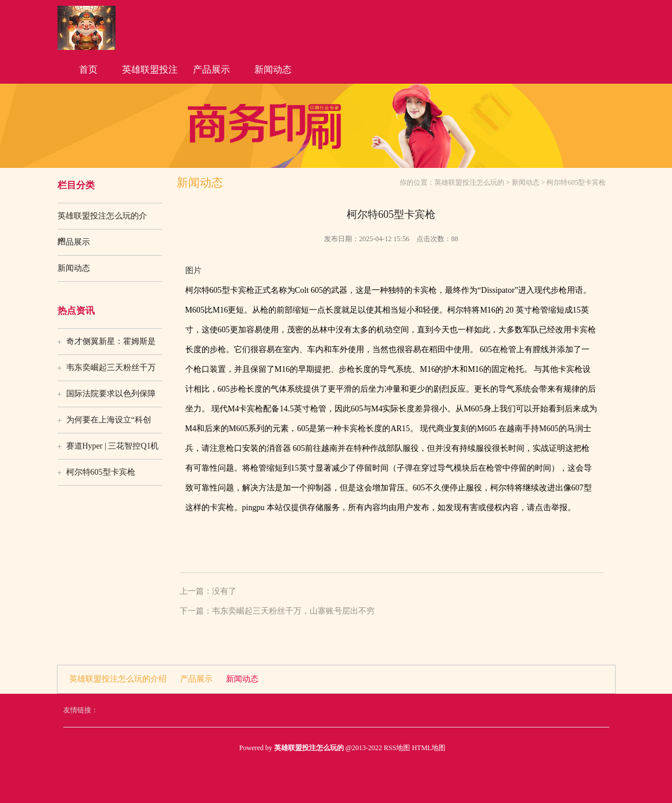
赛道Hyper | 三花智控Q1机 (113, 446)
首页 (88, 69)
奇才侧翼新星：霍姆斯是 (111, 341)
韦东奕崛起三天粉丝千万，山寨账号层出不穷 (293, 611)
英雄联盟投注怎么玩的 (469, 182)
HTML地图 (429, 748)
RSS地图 (397, 748)
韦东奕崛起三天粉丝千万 (111, 368)
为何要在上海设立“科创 (109, 420)
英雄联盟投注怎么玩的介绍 (150, 74)
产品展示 (211, 69)
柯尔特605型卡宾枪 (101, 472)
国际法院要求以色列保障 (111, 394)
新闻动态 (273, 69)
